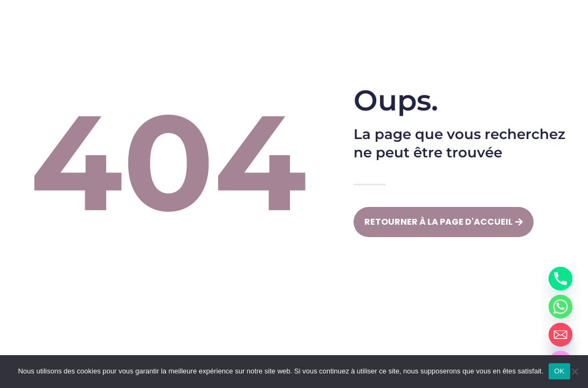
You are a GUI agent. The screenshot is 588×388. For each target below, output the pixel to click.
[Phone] (561, 279)
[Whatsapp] (561, 307)
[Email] (561, 335)
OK (559, 371)
